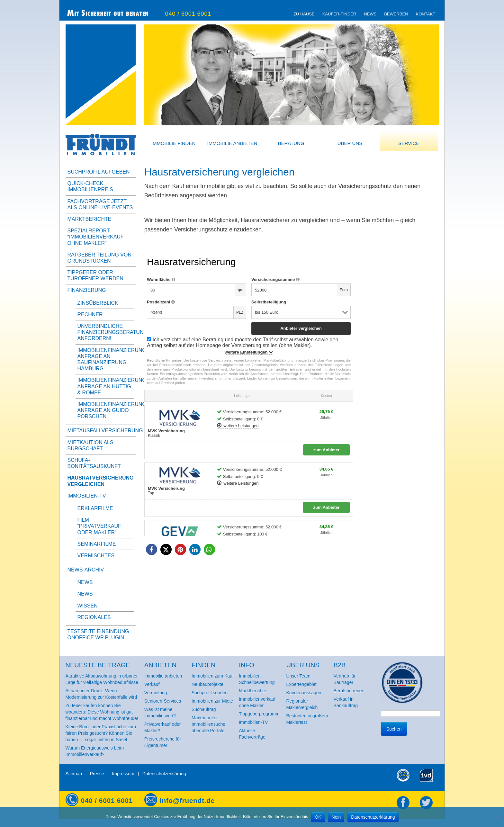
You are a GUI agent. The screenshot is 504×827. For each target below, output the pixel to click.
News (370, 14)
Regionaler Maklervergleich (302, 704)
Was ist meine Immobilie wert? (160, 713)
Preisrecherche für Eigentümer (163, 742)
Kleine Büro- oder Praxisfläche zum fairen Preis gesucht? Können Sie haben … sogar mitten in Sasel (101, 733)
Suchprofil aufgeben (99, 172)
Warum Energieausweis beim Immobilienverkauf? (95, 751)
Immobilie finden (174, 143)
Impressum (123, 774)
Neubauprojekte (207, 684)
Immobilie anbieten (232, 143)
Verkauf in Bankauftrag (346, 702)
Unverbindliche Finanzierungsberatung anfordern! (113, 332)
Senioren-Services (163, 701)
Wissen (88, 606)
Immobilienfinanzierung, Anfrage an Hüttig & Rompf (113, 386)
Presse (97, 774)
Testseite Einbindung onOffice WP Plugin (98, 634)
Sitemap (74, 774)
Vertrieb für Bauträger (345, 679)
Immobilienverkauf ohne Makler (257, 702)
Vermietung (156, 693)
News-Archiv (86, 570)
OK (318, 817)
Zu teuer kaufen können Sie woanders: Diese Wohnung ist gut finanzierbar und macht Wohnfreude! (102, 712)
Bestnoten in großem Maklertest (307, 719)
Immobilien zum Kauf (213, 676)
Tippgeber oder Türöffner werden (95, 275)
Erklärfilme (95, 508)
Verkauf (152, 684)
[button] (152, 549)
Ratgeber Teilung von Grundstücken (99, 258)
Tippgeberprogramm (259, 714)
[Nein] (496, 817)
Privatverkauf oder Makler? (163, 727)
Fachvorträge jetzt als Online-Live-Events (100, 204)
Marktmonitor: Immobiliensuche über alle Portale (208, 724)
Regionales (94, 617)
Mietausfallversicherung (101, 431)
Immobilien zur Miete (212, 701)
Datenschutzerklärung (164, 774)
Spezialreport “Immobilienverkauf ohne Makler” (96, 237)
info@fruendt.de (187, 800)
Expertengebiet (301, 684)
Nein (336, 817)
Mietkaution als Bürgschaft (90, 445)
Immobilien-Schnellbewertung (257, 679)
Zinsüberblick (98, 303)
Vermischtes (96, 556)
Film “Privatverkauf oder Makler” (99, 526)
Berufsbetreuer (349, 691)
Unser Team (298, 676)
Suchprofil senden (210, 693)
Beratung (291, 143)
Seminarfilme (97, 544)
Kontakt (426, 14)
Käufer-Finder (339, 14)
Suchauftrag (204, 709)
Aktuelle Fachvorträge (252, 734)
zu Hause (304, 14)
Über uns (350, 143)
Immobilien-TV (87, 496)
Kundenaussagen (304, 693)
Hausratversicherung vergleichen (101, 481)
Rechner (90, 315)
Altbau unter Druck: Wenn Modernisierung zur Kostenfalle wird (101, 694)
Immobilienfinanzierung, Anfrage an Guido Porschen (113, 410)
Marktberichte (90, 219)
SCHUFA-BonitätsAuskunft (94, 463)
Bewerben (396, 14)
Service (409, 143)
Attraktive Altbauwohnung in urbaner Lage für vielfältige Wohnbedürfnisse (102, 679)
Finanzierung (87, 290)
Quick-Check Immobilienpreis (90, 186)
